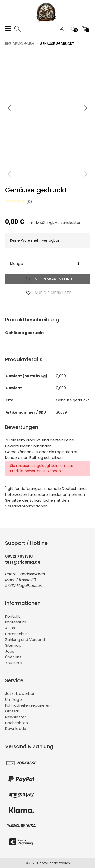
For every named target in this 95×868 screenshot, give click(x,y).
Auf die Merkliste (48, 293)
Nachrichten (16, 723)
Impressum (16, 622)
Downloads (15, 729)
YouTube (13, 663)
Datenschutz (17, 634)
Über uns (13, 657)
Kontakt (13, 616)
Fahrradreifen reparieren (28, 705)
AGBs (10, 628)
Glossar (12, 711)
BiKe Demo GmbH (20, 44)
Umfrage (13, 699)
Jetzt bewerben (20, 694)
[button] (86, 108)
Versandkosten (68, 223)
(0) (19, 202)
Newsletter (15, 717)
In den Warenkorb (48, 279)
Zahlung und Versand (25, 640)
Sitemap (13, 645)
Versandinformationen (26, 506)
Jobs (10, 651)
